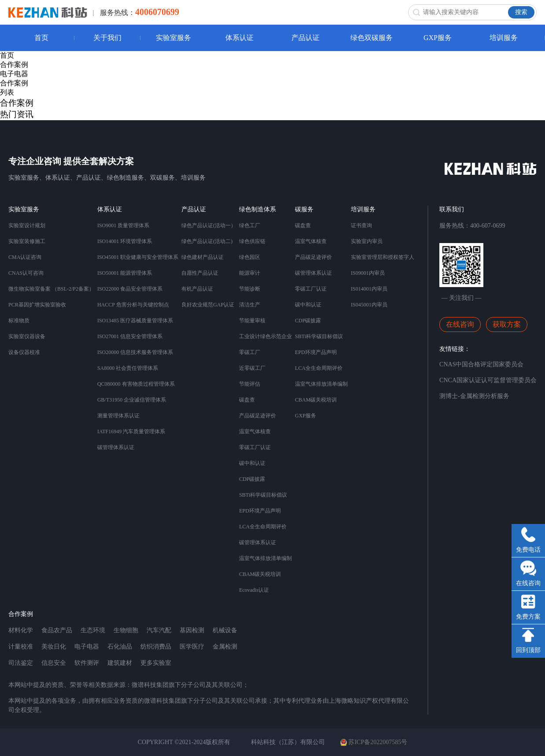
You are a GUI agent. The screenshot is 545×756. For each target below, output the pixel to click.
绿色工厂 (250, 225)
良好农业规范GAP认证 (208, 305)
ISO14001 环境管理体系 (125, 241)
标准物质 (19, 321)
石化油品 (120, 647)
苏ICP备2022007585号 (374, 742)
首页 (41, 38)
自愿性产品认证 (200, 273)
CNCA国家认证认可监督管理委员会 (488, 380)
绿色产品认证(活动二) (207, 241)
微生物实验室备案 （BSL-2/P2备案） (51, 289)
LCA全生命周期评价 (263, 527)
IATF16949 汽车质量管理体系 (131, 431)
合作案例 (14, 65)
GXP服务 (438, 38)
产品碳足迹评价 (258, 416)
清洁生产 (250, 305)
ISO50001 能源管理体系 (125, 273)
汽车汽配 (159, 630)
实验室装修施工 (27, 241)
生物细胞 (126, 630)
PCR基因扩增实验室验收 (37, 305)
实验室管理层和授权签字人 (383, 257)
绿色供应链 (252, 241)
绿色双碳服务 (372, 38)
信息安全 (54, 663)
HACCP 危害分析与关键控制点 (133, 305)
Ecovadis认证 (254, 590)
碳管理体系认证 (116, 447)
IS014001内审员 (369, 289)
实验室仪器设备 (27, 336)
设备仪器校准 (24, 352)
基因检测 (192, 630)
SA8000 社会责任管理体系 (128, 368)
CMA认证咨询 (25, 257)
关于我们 (107, 38)
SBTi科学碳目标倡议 (263, 495)
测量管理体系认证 (118, 416)
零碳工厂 (250, 352)
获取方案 (507, 324)
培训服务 (504, 38)
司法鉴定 (21, 663)
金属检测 (225, 647)
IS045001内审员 (369, 305)
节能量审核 (252, 321)
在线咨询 (460, 324)
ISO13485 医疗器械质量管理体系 (135, 321)
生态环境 (93, 630)
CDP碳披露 (252, 479)
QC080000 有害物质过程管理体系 (136, 384)
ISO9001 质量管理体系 (123, 225)
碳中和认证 (252, 463)
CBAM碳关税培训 (260, 574)
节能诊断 (250, 289)
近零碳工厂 (252, 368)
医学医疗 (192, 647)
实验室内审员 (367, 241)
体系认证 (239, 38)
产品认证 (306, 38)
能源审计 (250, 273)
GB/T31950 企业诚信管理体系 (132, 400)
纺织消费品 (156, 647)
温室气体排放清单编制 (265, 558)
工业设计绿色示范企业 (265, 336)
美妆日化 (54, 647)
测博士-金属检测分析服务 (474, 396)
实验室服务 (173, 38)
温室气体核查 (255, 431)
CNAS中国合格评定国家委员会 (481, 364)
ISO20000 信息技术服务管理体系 (135, 352)
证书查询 (361, 225)
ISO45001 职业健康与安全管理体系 (138, 257)
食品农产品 (57, 630)
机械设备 (225, 630)
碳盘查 (247, 400)
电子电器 (14, 74)
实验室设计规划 (27, 225)
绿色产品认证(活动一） (209, 225)
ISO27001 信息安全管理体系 (130, 336)
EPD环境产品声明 (260, 511)
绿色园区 (250, 257)
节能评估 (250, 384)
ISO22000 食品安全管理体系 (130, 289)
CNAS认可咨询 (26, 273)
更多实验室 (156, 663)
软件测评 (87, 663)
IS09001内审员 (368, 273)
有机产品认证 (197, 289)
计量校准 (21, 647)
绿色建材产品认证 (203, 257)
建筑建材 (120, 663)
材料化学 (21, 630)
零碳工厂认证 (255, 447)
